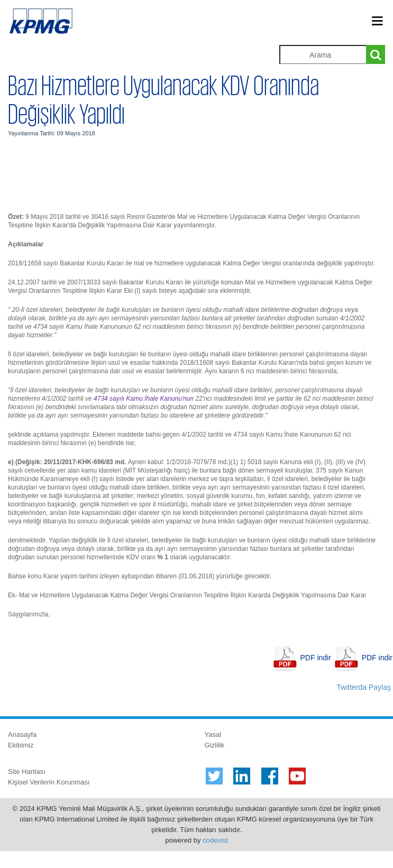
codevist (215, 840)
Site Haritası (27, 772)
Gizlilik (215, 745)
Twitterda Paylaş (364, 687)
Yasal (213, 735)
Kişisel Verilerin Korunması (49, 782)
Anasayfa (22, 735)
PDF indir (316, 658)
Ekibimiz (21, 745)
